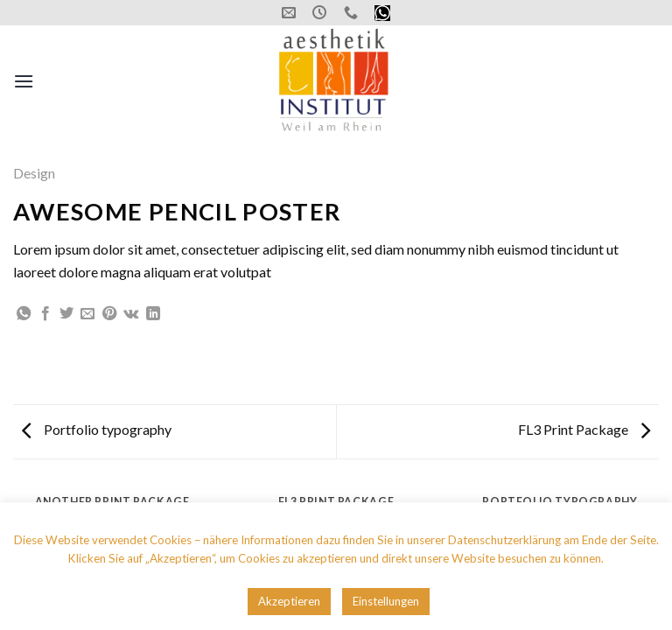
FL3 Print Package (584, 429)
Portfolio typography (97, 429)
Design (34, 173)
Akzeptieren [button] (289, 601)
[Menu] (24, 81)
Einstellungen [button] (386, 601)
